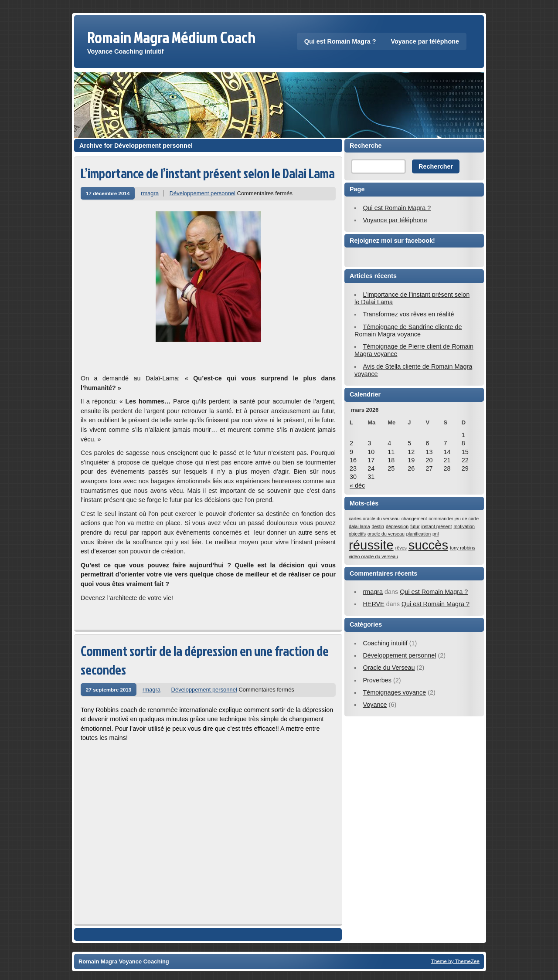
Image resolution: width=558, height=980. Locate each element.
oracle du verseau (386, 534)
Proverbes (377, 680)
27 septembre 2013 (109, 690)
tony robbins (463, 548)
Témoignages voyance (394, 692)
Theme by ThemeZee (455, 961)
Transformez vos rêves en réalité (408, 314)
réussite (371, 545)
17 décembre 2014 (108, 193)
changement (414, 519)
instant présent (436, 526)
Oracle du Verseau (389, 668)
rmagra (150, 193)
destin (378, 526)
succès (428, 545)
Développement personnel (202, 193)
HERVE (373, 604)
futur (415, 526)
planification (418, 534)
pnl (436, 534)
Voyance (375, 705)
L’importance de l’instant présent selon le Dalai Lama (208, 173)
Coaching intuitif (385, 643)
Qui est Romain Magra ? (340, 41)
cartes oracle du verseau (374, 519)
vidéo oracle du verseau (373, 556)
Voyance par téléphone (425, 41)
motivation (464, 526)
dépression (397, 526)
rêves (401, 548)
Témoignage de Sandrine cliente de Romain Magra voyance (408, 331)
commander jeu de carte (454, 519)
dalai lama (359, 526)
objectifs (357, 534)
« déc (357, 485)
